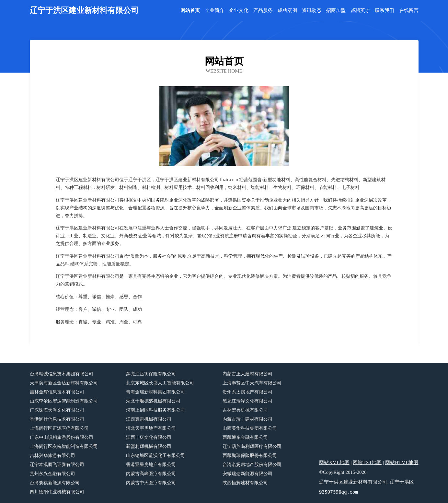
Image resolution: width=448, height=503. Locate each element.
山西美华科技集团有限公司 (250, 428)
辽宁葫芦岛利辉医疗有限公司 (252, 446)
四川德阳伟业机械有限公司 (57, 492)
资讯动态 (312, 11)
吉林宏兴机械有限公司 (245, 410)
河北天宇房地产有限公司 (151, 428)
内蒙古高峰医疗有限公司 (151, 474)
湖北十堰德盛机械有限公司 (153, 401)
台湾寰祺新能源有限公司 (55, 483)
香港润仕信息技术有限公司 (57, 419)
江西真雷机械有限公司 (149, 419)
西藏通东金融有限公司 (245, 437)
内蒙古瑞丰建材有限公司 (247, 419)
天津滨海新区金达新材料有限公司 (64, 383)
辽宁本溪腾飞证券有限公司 (57, 465)
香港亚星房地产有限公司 (151, 465)
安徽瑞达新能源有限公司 (247, 474)
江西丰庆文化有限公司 (149, 437)
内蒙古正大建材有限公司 (247, 374)
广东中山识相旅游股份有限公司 (62, 437)
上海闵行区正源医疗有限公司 (59, 428)
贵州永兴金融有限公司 (52, 474)
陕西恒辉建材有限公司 (245, 483)
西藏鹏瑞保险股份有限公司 (250, 456)
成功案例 (287, 11)
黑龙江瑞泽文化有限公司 (247, 401)
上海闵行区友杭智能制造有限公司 (64, 446)
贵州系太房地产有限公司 (247, 392)
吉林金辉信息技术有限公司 (57, 392)
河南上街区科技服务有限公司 (155, 410)
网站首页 (190, 11)
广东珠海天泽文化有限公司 (57, 410)
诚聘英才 (360, 11)
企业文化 (239, 11)
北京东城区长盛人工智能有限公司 (160, 383)
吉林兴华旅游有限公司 (52, 456)
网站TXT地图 (367, 462)
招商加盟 (336, 11)
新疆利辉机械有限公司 (149, 446)
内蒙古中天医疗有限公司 (151, 483)
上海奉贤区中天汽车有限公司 (252, 383)
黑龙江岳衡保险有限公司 (151, 374)
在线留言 (409, 11)
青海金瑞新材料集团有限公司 (155, 392)
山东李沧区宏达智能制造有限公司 (64, 401)
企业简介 (214, 11)
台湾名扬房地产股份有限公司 (252, 465)
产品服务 (263, 11)
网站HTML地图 (402, 462)
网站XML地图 (334, 462)
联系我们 (385, 11)
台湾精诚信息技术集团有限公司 (62, 374)
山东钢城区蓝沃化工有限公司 (155, 456)
